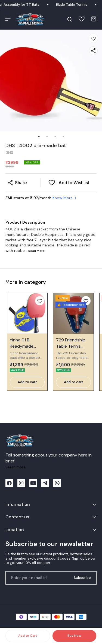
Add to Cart (28, 636)
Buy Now (74, 636)
